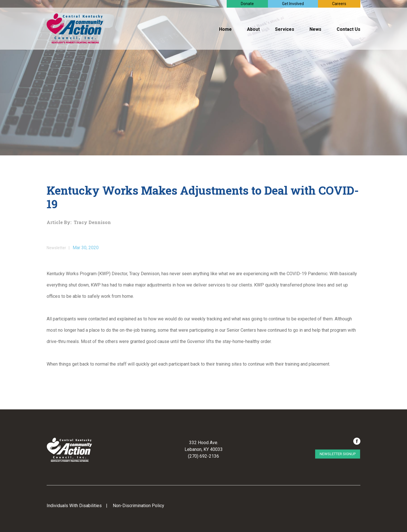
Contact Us (348, 29)
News (315, 29)
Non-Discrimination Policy (138, 506)
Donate (247, 4)
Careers (339, 4)
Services (285, 29)
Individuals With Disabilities (74, 506)
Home (225, 29)
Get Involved (293, 4)
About (253, 29)
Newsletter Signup (338, 454)
